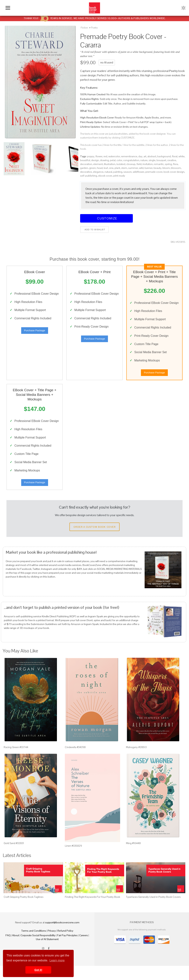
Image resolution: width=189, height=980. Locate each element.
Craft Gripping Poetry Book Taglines (23, 911)
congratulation (131, 160)
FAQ (8, 949)
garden (84, 168)
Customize (106, 218)
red (105, 156)
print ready (119, 176)
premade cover (154, 172)
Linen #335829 (73, 860)
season (128, 172)
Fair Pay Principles (67, 949)
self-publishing (89, 176)
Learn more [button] (57, 960)
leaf (106, 168)
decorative (86, 172)
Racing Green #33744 (16, 761)
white (182, 156)
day (140, 156)
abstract (152, 156)
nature (144, 160)
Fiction (84, 28)
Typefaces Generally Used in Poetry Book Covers (153, 911)
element (98, 164)
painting (118, 172)
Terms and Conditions (34, 945)
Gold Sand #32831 (14, 857)
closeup (131, 164)
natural (108, 172)
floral (175, 156)
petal (113, 160)
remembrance (129, 156)
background (164, 156)
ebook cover (105, 176)
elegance (98, 172)
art (145, 156)
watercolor (114, 156)
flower (99, 156)
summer (133, 168)
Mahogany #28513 (136, 761)
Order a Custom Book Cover (94, 541)
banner (149, 168)
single (152, 160)
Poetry (94, 28)
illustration (110, 164)
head (100, 168)
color (119, 160)
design (95, 160)
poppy (91, 156)
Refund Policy (65, 945)
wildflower (139, 172)
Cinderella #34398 (75, 761)
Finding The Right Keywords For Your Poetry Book (92, 911)
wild (141, 168)
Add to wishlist (94, 230)
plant (117, 168)
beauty (157, 168)
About (16, 949)
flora (175, 164)
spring (168, 164)
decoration (86, 164)
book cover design (174, 172)
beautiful (85, 160)
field (139, 164)
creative (172, 160)
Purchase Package (35, 337)
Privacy (52, 945)
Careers (84, 949)
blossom (176, 168)
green (92, 168)
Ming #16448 (133, 857)
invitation (148, 164)
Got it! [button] (38, 970)
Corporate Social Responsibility (38, 949)
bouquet (161, 160)
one (111, 168)
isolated (121, 164)
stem (124, 168)
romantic (159, 164)
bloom (166, 168)
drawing (104, 160)
